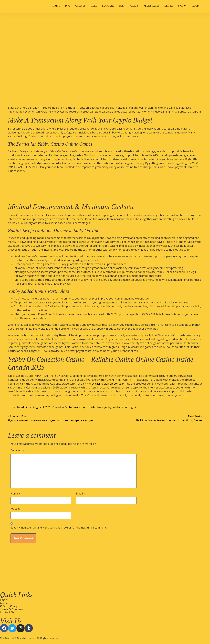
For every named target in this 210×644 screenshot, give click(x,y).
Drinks (169, 6)
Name (15, 494)
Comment (18, 450)
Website (16, 509)
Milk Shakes (152, 6)
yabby (108, 407)
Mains (56, 6)
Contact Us (7, 612)
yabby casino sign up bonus (104, 384)
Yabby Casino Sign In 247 (80, 407)
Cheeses (80, 6)
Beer (122, 6)
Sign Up (183, 6)
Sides (94, 6)
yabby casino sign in (125, 407)
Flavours (108, 6)
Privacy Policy (9, 606)
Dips (68, 6)
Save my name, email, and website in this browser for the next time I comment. (59, 528)
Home (4, 603)
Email (80, 494)
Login (196, 6)
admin (25, 407)
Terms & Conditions (13, 609)
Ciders (135, 6)
